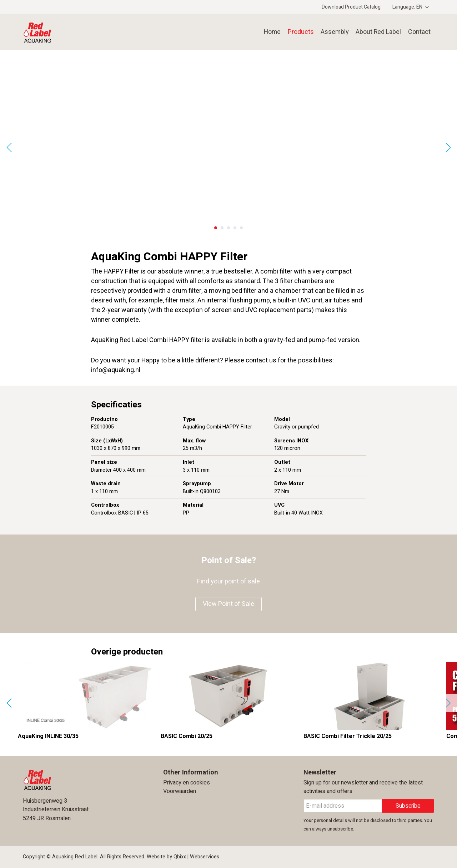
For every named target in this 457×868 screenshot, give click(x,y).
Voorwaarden (180, 791)
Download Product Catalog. (352, 7)
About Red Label (377, 32)
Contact (419, 32)
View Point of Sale (228, 604)
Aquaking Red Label (71, 32)
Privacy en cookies (187, 783)
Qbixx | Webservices (196, 857)
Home (270, 32)
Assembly (333, 32)
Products (298, 32)
